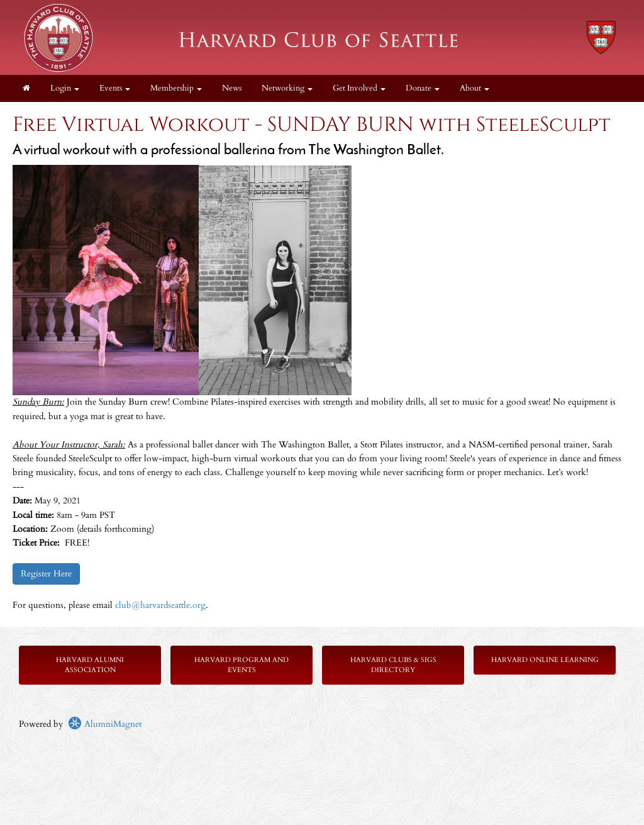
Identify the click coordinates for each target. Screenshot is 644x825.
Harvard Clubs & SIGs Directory (393, 665)
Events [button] (115, 88)
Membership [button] (176, 88)
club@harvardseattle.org (160, 605)
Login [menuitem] (65, 88)
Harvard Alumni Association (90, 665)
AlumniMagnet (105, 724)
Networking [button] (287, 88)
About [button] (475, 88)
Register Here (46, 574)
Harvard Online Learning (545, 660)
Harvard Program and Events (241, 665)
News (232, 88)
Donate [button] (423, 88)
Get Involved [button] (359, 88)
